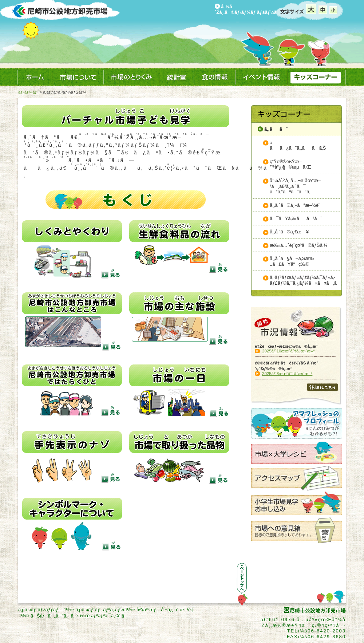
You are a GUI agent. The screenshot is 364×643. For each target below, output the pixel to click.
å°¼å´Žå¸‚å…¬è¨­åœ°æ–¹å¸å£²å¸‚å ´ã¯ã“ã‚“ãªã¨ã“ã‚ (295, 186)
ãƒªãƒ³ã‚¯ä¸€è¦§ (108, 616)
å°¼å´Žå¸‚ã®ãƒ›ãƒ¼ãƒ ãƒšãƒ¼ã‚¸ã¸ (251, 9)
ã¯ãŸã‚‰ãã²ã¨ (296, 218)
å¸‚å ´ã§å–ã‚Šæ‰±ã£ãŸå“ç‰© (292, 261)
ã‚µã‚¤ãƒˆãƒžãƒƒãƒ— (41, 610)
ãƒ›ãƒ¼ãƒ (28, 92)
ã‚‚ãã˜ (276, 129)
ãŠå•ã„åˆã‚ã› (55, 616)
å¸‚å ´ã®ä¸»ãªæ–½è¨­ (295, 205)
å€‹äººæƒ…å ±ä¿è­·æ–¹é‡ (166, 610)
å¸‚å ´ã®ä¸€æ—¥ (289, 232)
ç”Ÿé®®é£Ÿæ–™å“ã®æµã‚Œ (290, 164)
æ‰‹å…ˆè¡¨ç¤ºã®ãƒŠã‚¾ (299, 245)
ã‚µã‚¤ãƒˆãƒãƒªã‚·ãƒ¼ (100, 610)
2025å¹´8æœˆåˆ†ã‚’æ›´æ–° (287, 374)
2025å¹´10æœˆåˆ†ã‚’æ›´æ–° (288, 351)
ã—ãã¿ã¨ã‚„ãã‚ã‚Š (298, 145)
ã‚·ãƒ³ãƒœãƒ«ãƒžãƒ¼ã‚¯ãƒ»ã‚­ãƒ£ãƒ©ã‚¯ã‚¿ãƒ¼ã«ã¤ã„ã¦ (306, 280)
